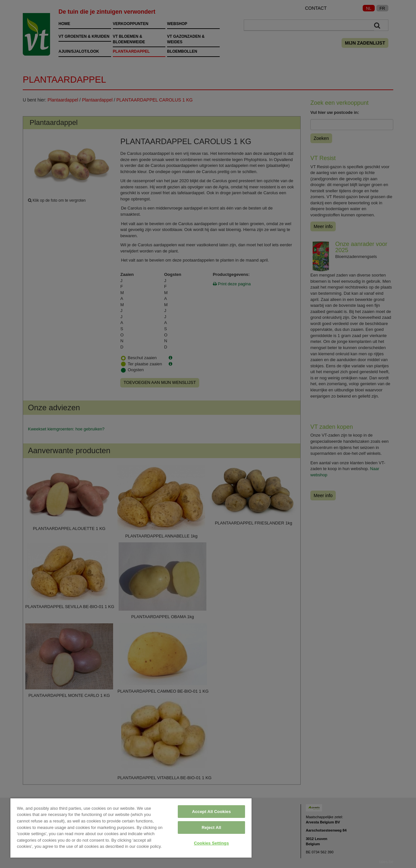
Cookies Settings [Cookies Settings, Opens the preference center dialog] (212, 843)
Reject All (212, 827)
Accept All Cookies (212, 812)
